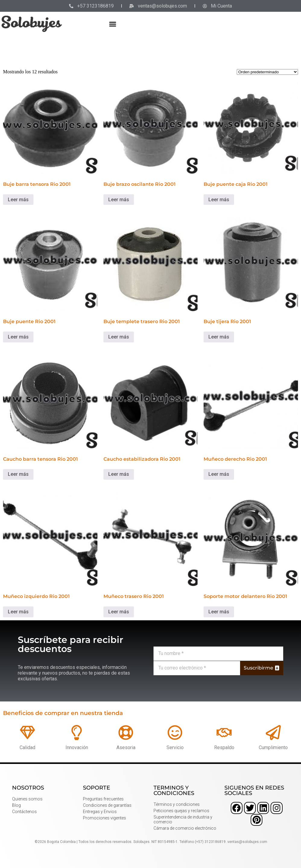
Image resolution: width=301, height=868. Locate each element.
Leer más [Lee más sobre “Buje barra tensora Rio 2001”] (18, 200)
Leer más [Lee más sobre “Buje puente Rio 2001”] (18, 337)
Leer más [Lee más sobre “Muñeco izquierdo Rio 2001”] (18, 612)
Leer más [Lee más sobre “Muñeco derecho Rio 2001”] (219, 474)
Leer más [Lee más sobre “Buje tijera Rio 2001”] (219, 337)
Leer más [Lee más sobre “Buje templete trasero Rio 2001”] (119, 337)
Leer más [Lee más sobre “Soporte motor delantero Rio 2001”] (219, 612)
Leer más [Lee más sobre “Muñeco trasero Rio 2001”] (119, 612)
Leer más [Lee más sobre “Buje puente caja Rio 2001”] (219, 200)
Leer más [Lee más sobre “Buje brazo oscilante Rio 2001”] (119, 200)
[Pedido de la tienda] (267, 72)
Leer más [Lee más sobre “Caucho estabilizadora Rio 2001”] (119, 474)
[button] (112, 24)
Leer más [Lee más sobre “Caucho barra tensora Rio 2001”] (18, 474)
